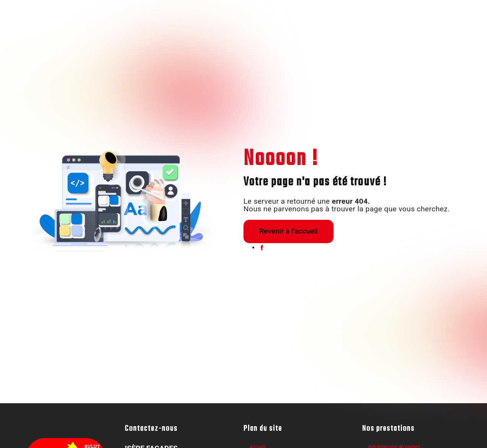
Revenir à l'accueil (288, 231)
